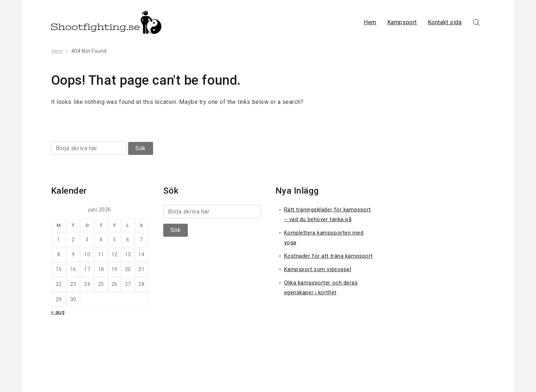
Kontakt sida (445, 22)
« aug (58, 312)
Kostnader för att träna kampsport (328, 256)
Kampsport (402, 22)
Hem (370, 22)
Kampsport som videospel (318, 269)
